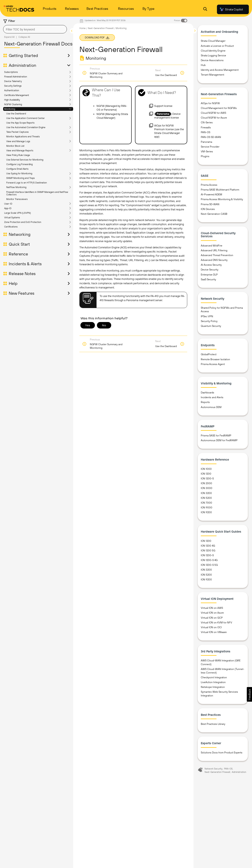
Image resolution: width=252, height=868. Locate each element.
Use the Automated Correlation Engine (26, 127)
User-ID (8, 204)
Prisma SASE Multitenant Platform (220, 190)
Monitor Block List (15, 146)
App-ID (8, 208)
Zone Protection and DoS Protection (23, 222)
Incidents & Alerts (25, 264)
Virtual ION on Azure (212, 613)
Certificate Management (17, 95)
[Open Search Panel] (205, 9)
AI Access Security (211, 265)
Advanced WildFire (212, 246)
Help (13, 283)
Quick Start (19, 244)
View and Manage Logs (18, 141)
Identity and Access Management (220, 70)
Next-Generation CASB (214, 214)
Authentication (12, 90)
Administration (22, 65)
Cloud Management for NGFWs (219, 108)
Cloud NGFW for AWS (213, 113)
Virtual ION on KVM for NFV (216, 623)
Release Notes (22, 274)
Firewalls (206, 128)
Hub (203, 65)
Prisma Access (209, 185)
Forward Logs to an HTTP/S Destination (27, 183)
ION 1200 (206, 474)
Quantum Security (211, 326)
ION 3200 (206, 493)
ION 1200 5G (208, 551)
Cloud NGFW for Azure (214, 118)
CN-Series (207, 123)
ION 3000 (207, 488)
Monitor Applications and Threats (23, 136)
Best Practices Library (213, 724)
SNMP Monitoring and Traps (20, 178)
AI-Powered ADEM (211, 195)
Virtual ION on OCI (211, 627)
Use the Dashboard (16, 114)
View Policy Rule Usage (18, 155)
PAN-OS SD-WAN (211, 137)
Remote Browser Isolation (215, 359)
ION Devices (208, 209)
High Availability (12, 100)
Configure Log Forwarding (19, 164)
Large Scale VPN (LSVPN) (17, 213)
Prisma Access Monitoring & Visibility (222, 199)
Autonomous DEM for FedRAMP (219, 440)
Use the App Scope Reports (20, 123)
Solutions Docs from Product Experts (222, 753)
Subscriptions (11, 72)
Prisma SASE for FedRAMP (216, 436)
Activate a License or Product (217, 46)
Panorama (206, 142)
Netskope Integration (213, 687)
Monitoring (10, 109)
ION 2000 (206, 483)
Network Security (213, 769)
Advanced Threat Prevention (217, 255)
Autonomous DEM (211, 407)
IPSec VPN (207, 316)
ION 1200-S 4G (209, 560)
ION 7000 (206, 503)
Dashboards (207, 393)
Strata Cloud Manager (213, 41)
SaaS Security (208, 279)
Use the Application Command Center (25, 118)
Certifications (11, 227)
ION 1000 (206, 469)
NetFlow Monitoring (16, 187)
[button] (249, 694)
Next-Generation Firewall (101, 28)
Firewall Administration (16, 77)
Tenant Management (213, 75)
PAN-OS (206, 132)
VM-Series (207, 152)
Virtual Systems (12, 217)
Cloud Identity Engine (213, 51)
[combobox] (35, 29)
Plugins (205, 156)
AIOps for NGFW (210, 103)
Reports (205, 402)
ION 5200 (206, 498)
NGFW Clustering (13, 104)
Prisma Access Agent (213, 364)
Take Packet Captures (17, 132)
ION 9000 (207, 508)
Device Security (210, 270)
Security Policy (209, 321)
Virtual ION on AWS (212, 608)
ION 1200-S (207, 479)
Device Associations (212, 60)
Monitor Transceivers (17, 199)
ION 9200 (206, 512)
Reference (18, 254)
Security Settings (13, 86)
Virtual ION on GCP (212, 618)
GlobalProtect (209, 354)
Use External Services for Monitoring (25, 160)
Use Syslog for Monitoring (19, 173)
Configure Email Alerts (17, 169)
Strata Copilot (231, 9)
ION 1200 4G (208, 546)
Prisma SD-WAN (210, 204)
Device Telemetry (13, 81)
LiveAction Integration (213, 682)
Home (82, 28)
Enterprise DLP (209, 275)
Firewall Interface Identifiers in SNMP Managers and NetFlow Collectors (37, 193)
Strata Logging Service (213, 56)
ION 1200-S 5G (209, 565)
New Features (22, 293)
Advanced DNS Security (214, 260)
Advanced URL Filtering (214, 250)
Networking (20, 234)
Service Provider (210, 147)
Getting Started (23, 56)
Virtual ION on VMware (214, 632)
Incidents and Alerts (212, 397)
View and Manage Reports (20, 150)
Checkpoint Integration (214, 677)
